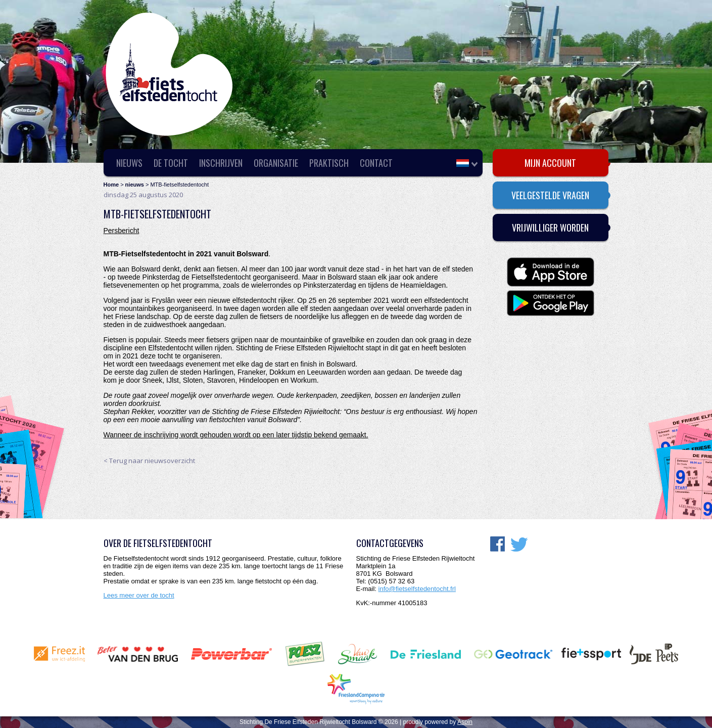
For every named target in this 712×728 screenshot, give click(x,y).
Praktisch (329, 163)
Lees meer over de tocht (139, 595)
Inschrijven (221, 163)
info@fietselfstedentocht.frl (417, 589)
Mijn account (550, 163)
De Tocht (171, 163)
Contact (376, 163)
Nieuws (129, 163)
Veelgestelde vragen (550, 195)
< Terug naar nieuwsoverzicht (149, 461)
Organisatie (276, 163)
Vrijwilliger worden (550, 227)
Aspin (465, 722)
